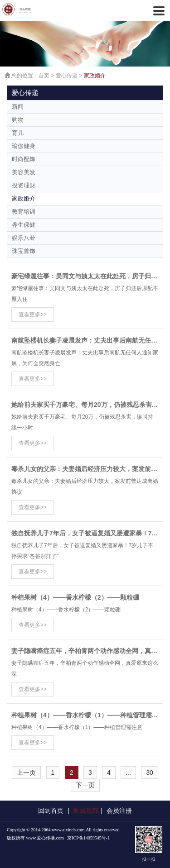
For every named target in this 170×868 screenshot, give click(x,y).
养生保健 (24, 225)
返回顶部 (86, 811)
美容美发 (24, 172)
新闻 (18, 107)
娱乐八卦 (24, 238)
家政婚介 (95, 76)
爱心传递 (67, 76)
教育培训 (24, 212)
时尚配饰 (24, 159)
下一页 (85, 785)
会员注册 (119, 811)
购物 (18, 120)
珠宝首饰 (24, 251)
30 (150, 773)
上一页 (26, 773)
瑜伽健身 (24, 146)
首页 (44, 76)
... (128, 773)
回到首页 (51, 811)
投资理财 (24, 185)
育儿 (18, 133)
